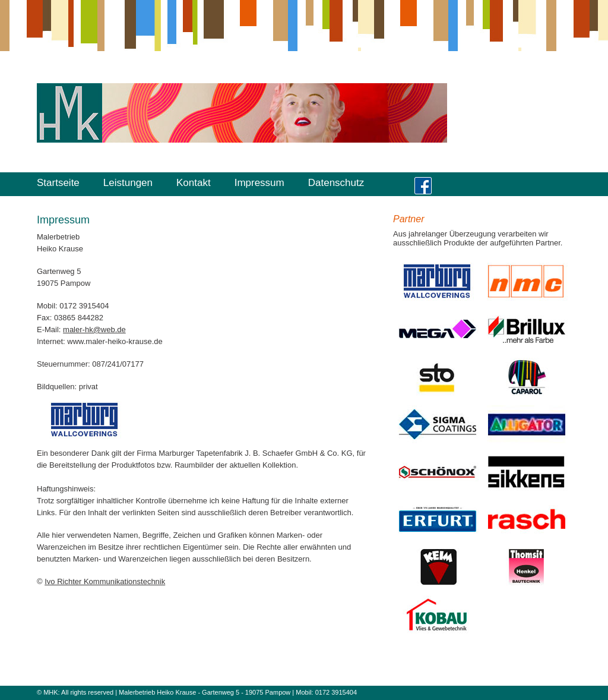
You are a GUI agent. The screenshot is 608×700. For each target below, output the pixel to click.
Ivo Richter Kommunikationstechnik (105, 581)
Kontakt (194, 183)
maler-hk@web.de (94, 329)
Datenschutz (336, 183)
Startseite (58, 183)
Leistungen (128, 183)
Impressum (259, 183)
